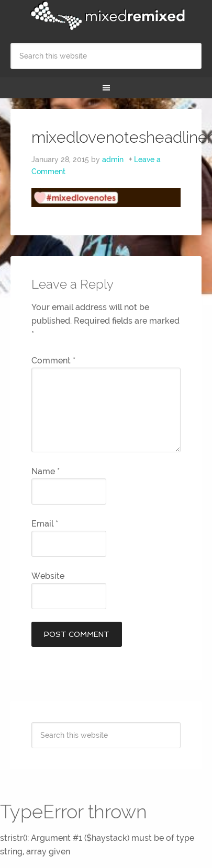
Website (48, 576)
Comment (53, 361)
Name (46, 471)
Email (45, 524)
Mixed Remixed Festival (106, 16)
